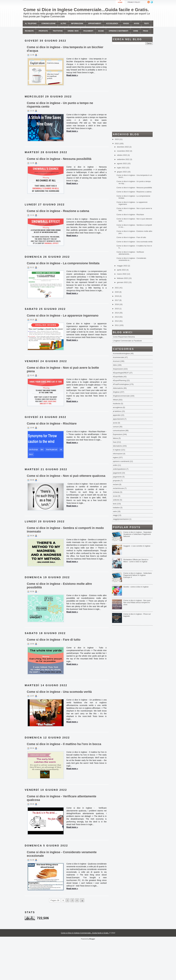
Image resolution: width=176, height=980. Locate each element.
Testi (146, 24)
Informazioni (77, 24)
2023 (117, 139)
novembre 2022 (123, 151)
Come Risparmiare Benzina (124, 337)
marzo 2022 (122, 274)
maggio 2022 (122, 266)
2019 (117, 296)
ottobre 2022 (122, 155)
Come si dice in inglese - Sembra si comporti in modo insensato (65, 530)
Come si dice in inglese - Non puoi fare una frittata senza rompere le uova (137, 602)
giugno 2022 (122, 172)
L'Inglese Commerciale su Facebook (127, 341)
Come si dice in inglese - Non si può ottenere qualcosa (66, 476)
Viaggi (126, 24)
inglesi (115, 457)
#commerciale (118, 357)
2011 (117, 325)
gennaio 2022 (123, 282)
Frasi (145, 31)
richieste (116, 492)
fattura (115, 438)
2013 (117, 317)
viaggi (115, 515)
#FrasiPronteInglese (121, 384)
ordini (115, 465)
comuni (116, 427)
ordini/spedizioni (119, 469)
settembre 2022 (123, 159)
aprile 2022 (122, 270)
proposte (116, 481)
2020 (117, 292)
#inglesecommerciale (121, 396)
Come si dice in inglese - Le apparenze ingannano (63, 316)
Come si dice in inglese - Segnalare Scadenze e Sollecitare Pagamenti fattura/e (137, 534)
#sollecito (117, 404)
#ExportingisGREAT (121, 373)
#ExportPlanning (119, 380)
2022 (117, 144)
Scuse (101, 31)
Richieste (29, 31)
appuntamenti (118, 419)
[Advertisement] (132, 88)
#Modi (115, 400)
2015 (117, 309)
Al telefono (31, 24)
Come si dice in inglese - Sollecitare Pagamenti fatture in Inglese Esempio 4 (137, 575)
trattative (116, 508)
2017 (117, 300)
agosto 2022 (122, 163)
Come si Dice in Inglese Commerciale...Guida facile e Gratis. (86, 10)
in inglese (117, 450)
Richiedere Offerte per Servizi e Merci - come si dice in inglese (136, 561)
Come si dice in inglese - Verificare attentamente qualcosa (62, 798)
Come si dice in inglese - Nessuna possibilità (59, 159)
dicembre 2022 (123, 147)
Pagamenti (88, 31)
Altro (63, 24)
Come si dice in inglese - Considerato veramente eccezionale (62, 854)
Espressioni (117, 434)
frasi (115, 442)
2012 (117, 321)
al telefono (117, 411)
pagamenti (117, 473)
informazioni (118, 454)
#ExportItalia (118, 377)
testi (115, 504)
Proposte (43, 31)
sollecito (116, 500)
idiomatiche (117, 446)
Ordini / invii (73, 31)
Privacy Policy (134, 2)
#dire (115, 365)
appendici (117, 415)
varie (115, 511)
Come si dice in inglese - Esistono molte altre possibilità (59, 586)
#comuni (116, 361)
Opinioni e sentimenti (118, 31)
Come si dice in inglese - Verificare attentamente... (130, 253)
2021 (117, 288)
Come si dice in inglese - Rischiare (52, 423)
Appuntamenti (95, 24)
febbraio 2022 (123, 278)
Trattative (58, 31)
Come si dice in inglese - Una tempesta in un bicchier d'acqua (65, 49)
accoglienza (118, 407)
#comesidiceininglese (121, 353)
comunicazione (48, 24)
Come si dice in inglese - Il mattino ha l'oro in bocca (64, 744)
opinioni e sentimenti (121, 461)
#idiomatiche (118, 388)
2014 (117, 313)
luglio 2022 (122, 168)
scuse (115, 496)
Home (120, 2)
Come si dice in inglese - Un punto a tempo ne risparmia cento (60, 105)
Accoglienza (112, 24)
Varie (136, 31)
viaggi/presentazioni (121, 519)
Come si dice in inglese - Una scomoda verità (59, 692)
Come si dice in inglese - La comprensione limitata (63, 263)
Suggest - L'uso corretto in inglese (137, 546)
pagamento (117, 477)
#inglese (116, 392)
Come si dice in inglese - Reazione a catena (58, 211)
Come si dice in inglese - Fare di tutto (54, 640)
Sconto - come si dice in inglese (136, 587)
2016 (117, 304)
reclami (116, 484)
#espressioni (118, 369)
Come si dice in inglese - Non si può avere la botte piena (63, 369)
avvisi (136, 24)
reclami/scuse (118, 488)
